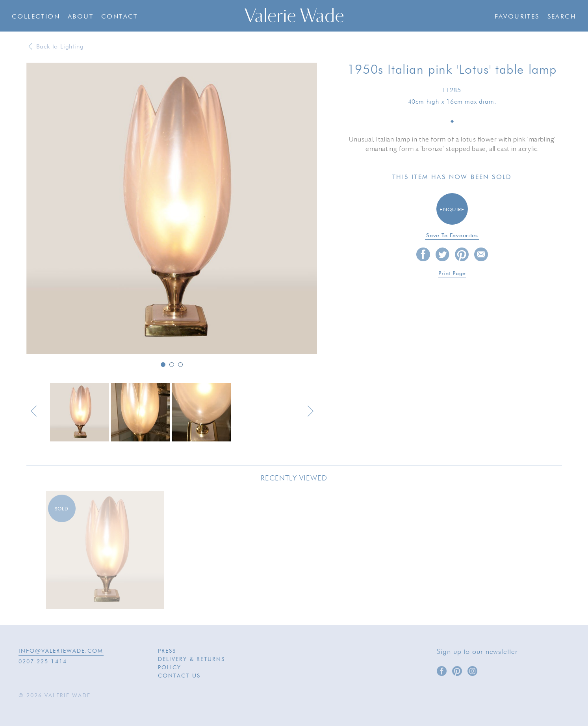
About (81, 17)
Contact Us (179, 676)
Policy (170, 668)
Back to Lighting (60, 47)
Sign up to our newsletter (477, 652)
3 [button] (180, 365)
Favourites (517, 17)
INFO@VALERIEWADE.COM (61, 651)
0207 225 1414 (43, 662)
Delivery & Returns (192, 659)
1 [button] (163, 365)
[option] (172, 209)
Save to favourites (452, 236)
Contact (120, 17)
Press (167, 651)
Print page (452, 274)
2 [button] (172, 365)
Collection (36, 17)
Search (562, 17)
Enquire (452, 210)
